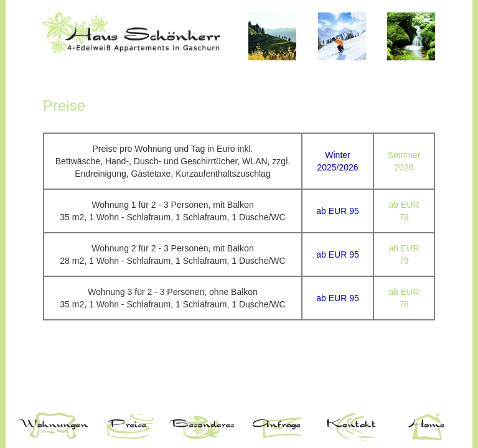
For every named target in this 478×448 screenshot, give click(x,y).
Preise (127, 426)
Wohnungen (52, 426)
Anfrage (276, 426)
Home (426, 426)
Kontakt (351, 426)
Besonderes (202, 426)
